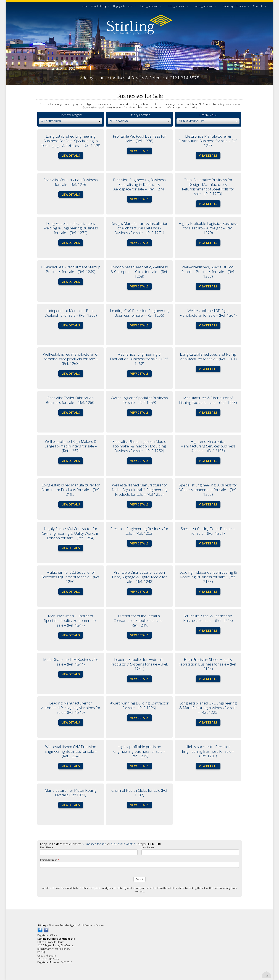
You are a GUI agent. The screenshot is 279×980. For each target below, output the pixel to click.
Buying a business (125, 6)
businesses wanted (123, 844)
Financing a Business (236, 6)
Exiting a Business (152, 6)
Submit (139, 879)
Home (84, 6)
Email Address (49, 860)
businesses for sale (94, 844)
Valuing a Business (207, 6)
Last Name (148, 847)
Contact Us (261, 6)
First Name (47, 847)
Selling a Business (179, 6)
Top (266, 976)
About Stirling (100, 6)
